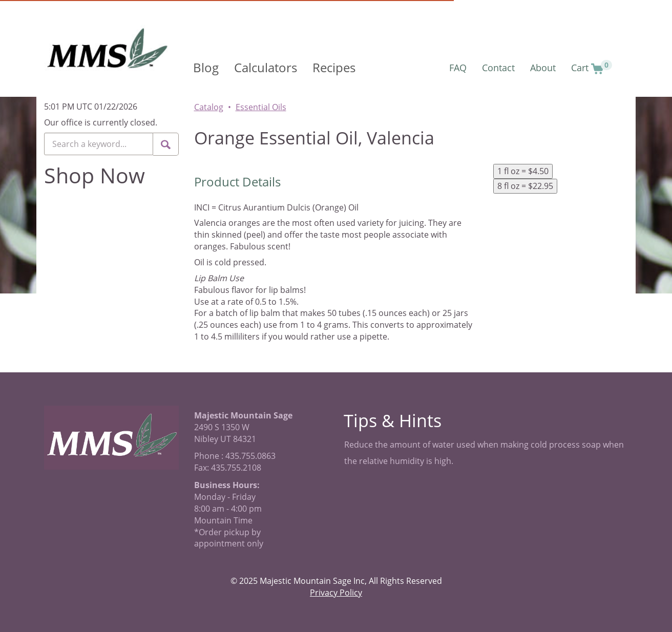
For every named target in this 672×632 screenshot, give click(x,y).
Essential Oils (261, 107)
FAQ (458, 68)
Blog (206, 67)
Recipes (334, 67)
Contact (498, 68)
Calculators (266, 67)
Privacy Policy (336, 593)
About (543, 68)
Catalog (209, 107)
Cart (592, 67)
